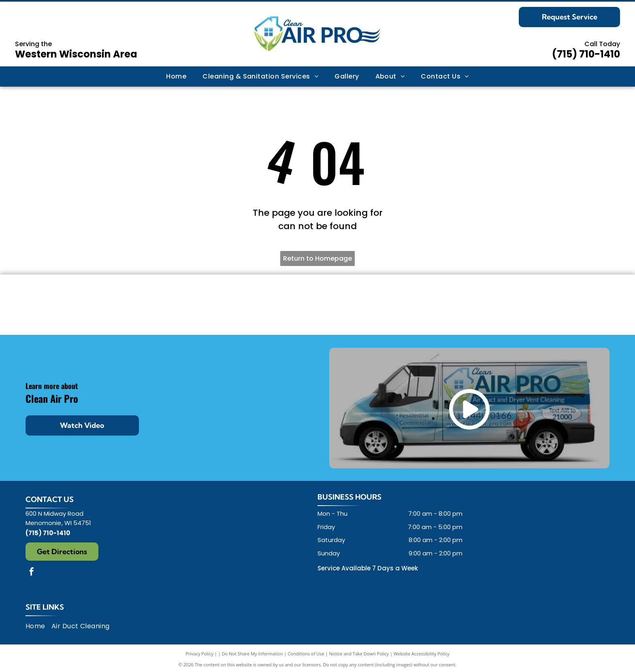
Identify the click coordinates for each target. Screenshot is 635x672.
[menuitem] (176, 77)
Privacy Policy (199, 654)
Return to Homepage (317, 258)
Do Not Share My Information (253, 654)
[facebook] (32, 573)
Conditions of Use (306, 654)
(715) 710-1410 (586, 54)
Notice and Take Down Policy (359, 654)
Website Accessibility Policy (422, 654)
